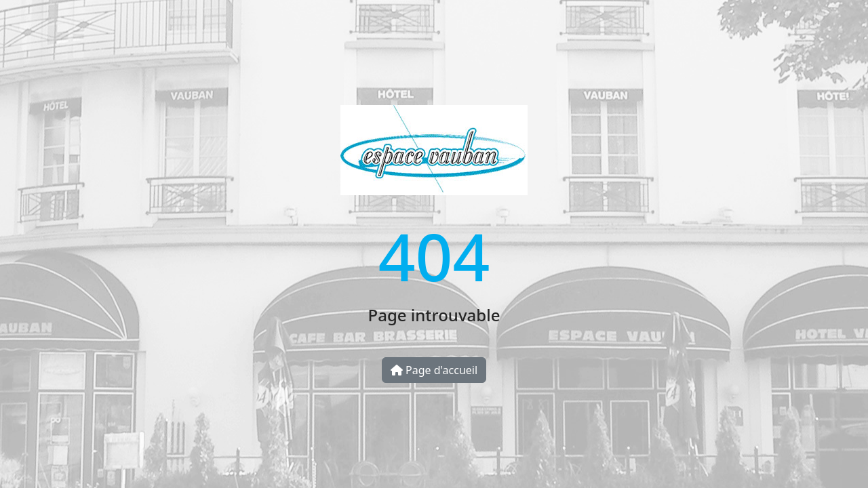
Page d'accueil (434, 370)
